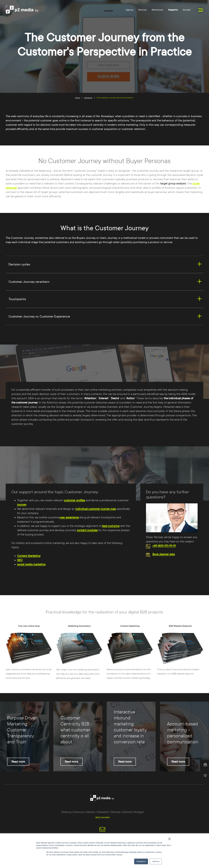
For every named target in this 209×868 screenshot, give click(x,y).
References (157, 10)
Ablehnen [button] (156, 861)
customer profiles (74, 500)
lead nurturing (111, 526)
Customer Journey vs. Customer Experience (39, 316)
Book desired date (164, 554)
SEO (20, 560)
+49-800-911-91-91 (164, 546)
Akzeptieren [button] (141, 861)
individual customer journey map (96, 509)
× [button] (169, 839)
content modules (87, 530)
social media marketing (31, 564)
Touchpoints (17, 299)
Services (142, 10)
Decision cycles (19, 264)
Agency (130, 10)
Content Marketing (29, 556)
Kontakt (187, 10)
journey (22, 505)
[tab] (104, 264)
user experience (69, 517)
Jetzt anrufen (102, 817)
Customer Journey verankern (29, 282)
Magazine (173, 10)
